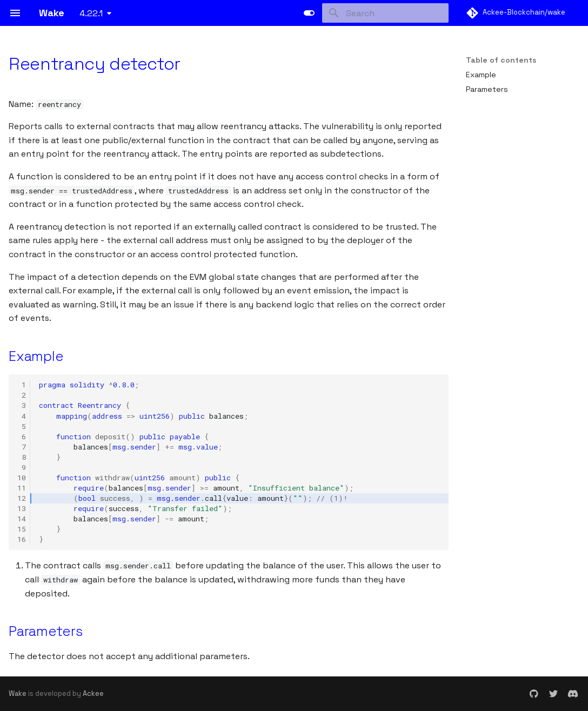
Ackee (93, 693)
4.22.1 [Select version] (91, 13)
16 (22, 539)
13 (22, 508)
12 (22, 498)
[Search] (385, 13)
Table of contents (501, 60)
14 (22, 519)
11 (22, 488)
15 (22, 529)
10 (22, 478)
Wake (18, 693)
